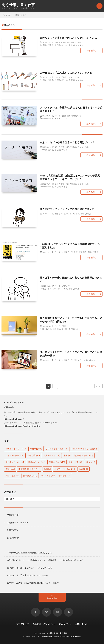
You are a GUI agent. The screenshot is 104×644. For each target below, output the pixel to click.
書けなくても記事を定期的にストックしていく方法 (68, 38)
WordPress (76, 636)
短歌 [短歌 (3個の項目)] (47, 469)
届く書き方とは (61, 45)
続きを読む (91, 50)
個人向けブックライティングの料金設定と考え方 (67, 209)
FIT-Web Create (52, 636)
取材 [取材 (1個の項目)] (67, 455)
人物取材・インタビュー (18, 522)
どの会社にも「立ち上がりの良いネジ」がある (66, 73)
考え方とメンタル (76, 45)
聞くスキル (63, 289)
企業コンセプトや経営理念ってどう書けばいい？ (67, 142)
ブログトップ (13, 515)
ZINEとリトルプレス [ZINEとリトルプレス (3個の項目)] (16, 449)
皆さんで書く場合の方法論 (66, 147)
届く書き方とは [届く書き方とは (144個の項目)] (15, 462)
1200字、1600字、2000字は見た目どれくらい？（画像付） (34, 583)
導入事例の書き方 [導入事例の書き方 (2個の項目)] (84, 455)
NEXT (99, 386)
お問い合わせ (13, 538)
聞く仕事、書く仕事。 (20, 5)
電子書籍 (82, 252)
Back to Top (52, 598)
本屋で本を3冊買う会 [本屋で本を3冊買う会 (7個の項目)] (29, 469)
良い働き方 (91, 360)
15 (55, 386)
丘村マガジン (13, 530)
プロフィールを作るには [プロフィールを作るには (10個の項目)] (84, 449)
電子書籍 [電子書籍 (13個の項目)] (64, 476)
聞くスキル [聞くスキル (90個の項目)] (12, 476)
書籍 (78, 214)
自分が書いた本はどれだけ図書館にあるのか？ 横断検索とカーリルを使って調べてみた (45, 560)
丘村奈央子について (63, 214)
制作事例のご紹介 (74, 42)
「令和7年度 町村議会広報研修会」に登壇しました (29, 553)
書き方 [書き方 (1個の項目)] (91, 462)
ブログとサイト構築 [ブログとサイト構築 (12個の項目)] (57, 449)
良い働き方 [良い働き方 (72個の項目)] (30, 476)
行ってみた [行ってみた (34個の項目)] (48, 476)
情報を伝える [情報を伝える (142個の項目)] (37, 462)
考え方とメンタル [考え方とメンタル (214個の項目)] (65, 469)
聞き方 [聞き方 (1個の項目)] (84, 469)
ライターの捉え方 (74, 77)
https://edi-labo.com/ (14, 419)
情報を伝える (48, 45)
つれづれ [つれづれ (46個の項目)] (36, 449)
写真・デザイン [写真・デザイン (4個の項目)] (52, 455)
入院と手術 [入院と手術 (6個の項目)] (33, 455)
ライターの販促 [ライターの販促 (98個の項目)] (14, 455)
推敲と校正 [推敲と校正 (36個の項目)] (76, 462)
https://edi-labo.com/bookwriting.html (22, 426)
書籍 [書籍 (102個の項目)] (10, 469)
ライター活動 (61, 42)
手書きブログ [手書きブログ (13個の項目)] (57, 462)
